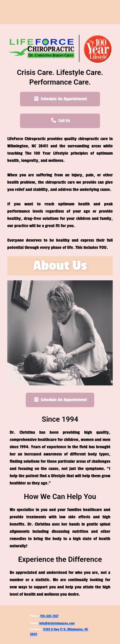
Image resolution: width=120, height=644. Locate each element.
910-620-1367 (49, 616)
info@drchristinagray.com (57, 623)
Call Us (60, 121)
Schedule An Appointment (60, 99)
